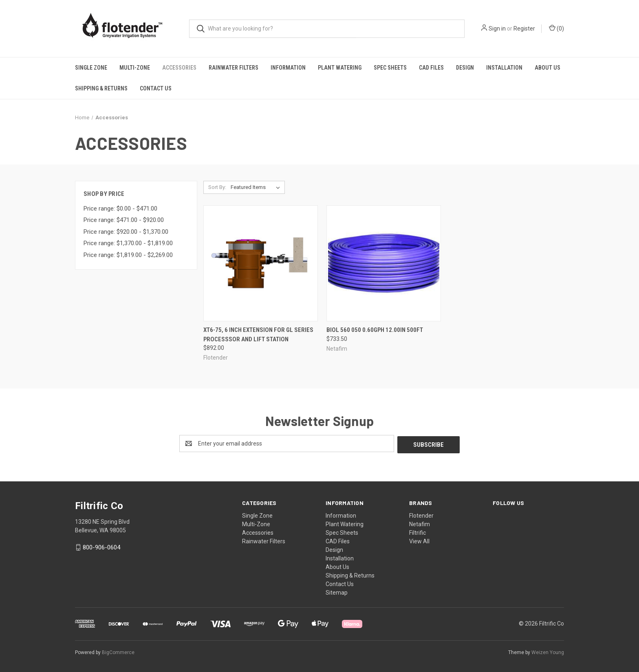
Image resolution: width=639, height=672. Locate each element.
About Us (548, 68)
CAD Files (431, 68)
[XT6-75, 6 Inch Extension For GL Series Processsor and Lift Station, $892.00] (261, 263)
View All (419, 540)
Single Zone (91, 68)
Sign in (497, 29)
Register (524, 29)
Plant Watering (340, 68)
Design (465, 68)
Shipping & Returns (101, 88)
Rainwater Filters (234, 68)
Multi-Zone (135, 68)
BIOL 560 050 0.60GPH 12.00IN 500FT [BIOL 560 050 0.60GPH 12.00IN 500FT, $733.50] (375, 330)
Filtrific (418, 531)
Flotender (421, 514)
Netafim (420, 523)
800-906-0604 (101, 547)
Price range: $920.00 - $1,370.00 (126, 232)
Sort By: (217, 187)
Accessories (179, 68)
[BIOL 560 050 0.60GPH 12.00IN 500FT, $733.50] (384, 263)
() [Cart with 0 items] (556, 28)
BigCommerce (118, 651)
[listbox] (257, 187)
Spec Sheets (390, 68)
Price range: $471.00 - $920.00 (124, 220)
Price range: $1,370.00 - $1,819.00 (128, 243)
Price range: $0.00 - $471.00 (120, 209)
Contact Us (156, 88)
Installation (504, 68)
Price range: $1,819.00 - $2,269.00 (128, 255)
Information (288, 68)
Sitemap (337, 591)
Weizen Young (548, 651)
